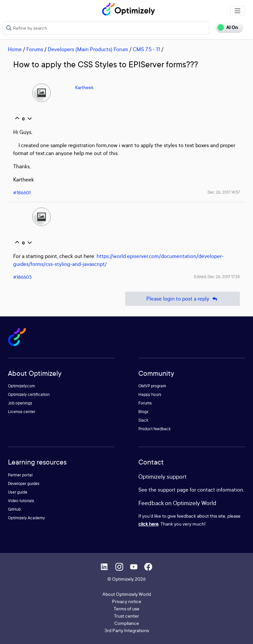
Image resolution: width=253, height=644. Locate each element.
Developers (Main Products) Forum (88, 49)
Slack (143, 420)
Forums (35, 49)
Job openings (20, 403)
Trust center (126, 616)
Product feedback (155, 429)
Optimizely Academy (26, 518)
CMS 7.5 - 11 (146, 49)
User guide (18, 492)
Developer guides (24, 483)
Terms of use (126, 609)
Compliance (127, 623)
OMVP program (152, 386)
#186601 (22, 193)
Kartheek (84, 87)
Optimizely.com (21, 386)
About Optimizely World (127, 594)
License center (22, 412)
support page (173, 490)
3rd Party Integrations (127, 630)
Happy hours (150, 394)
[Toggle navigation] (238, 11)
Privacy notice (127, 601)
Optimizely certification (29, 394)
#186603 (22, 277)
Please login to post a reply (183, 299)
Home (15, 49)
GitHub (14, 509)
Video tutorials (21, 501)
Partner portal (20, 475)
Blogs (143, 412)
